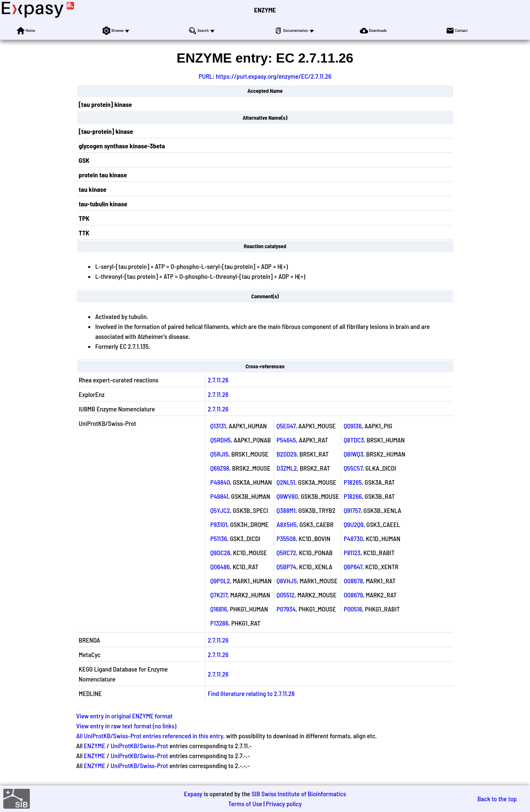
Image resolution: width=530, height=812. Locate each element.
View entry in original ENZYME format (124, 716)
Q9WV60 (287, 496)
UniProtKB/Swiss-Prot (139, 746)
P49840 (220, 482)
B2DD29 (287, 454)
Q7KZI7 (219, 595)
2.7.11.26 (218, 380)
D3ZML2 (287, 468)
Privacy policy (284, 804)
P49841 (219, 496)
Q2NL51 (286, 482)
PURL (206, 76)
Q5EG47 (286, 426)
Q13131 (218, 426)
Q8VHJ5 (287, 581)
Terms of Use (245, 804)
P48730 (353, 538)
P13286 (219, 623)
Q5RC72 (286, 552)
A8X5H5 (287, 524)
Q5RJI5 (219, 454)
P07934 (286, 609)
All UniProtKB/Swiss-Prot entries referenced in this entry (150, 736)
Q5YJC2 (220, 510)
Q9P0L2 (220, 581)
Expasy (193, 794)
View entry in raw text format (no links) (126, 726)
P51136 (219, 538)
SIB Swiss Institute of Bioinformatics (299, 794)
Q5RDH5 (221, 440)
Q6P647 (353, 567)
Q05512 (286, 595)
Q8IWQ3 (353, 454)
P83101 (219, 524)
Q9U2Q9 (354, 524)
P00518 (353, 609)
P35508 (286, 538)
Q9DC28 (220, 552)
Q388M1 (286, 510)
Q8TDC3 (354, 440)
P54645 (286, 440)
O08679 (353, 595)
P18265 (353, 482)
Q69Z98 (220, 468)
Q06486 (220, 567)
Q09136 (353, 426)
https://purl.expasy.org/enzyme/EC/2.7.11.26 (273, 76)
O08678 (353, 581)
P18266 (353, 496)
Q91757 (352, 510)
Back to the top (497, 799)
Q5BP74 (287, 567)
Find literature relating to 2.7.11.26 (251, 693)
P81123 (352, 552)
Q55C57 (353, 468)
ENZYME (265, 10)
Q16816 (219, 609)
